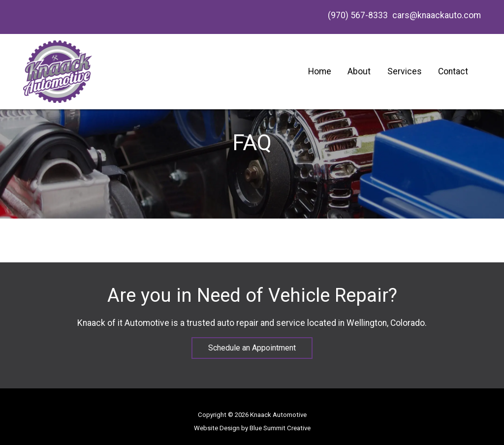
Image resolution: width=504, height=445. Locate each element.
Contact (453, 71)
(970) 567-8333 (357, 15)
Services (405, 71)
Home (320, 71)
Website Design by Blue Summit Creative (252, 428)
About (359, 71)
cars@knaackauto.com (437, 15)
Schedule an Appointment (252, 348)
